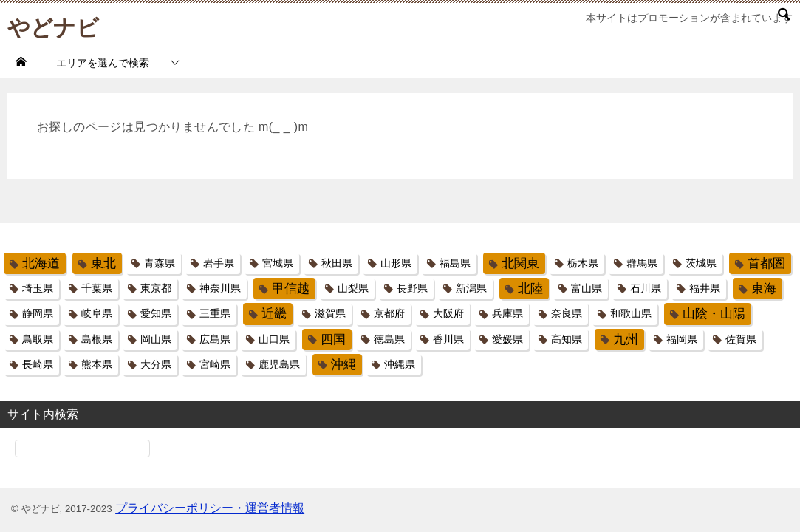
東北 (103, 263)
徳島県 (389, 339)
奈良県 (567, 313)
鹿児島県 (279, 364)
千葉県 (97, 288)
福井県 (705, 288)
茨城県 (701, 263)
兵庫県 (507, 313)
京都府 (389, 313)
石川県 (646, 288)
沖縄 (343, 365)
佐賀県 (741, 339)
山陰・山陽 (714, 314)
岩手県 (219, 263)
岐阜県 (97, 313)
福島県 (455, 263)
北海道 (41, 263)
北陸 (530, 289)
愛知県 (156, 313)
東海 (764, 289)
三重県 (215, 313)
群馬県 (642, 263)
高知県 (567, 339)
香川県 (448, 339)
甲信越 (291, 289)
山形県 (396, 263)
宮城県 (278, 263)
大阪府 (448, 313)
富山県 (587, 288)
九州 (626, 340)
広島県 (215, 339)
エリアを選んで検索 (103, 63)
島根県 (97, 339)
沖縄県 (400, 364)
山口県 (274, 339)
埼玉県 (38, 288)
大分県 (156, 364)
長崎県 (38, 364)
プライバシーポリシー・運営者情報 (210, 508)
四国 (333, 340)
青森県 (160, 263)
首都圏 (766, 263)
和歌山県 (631, 313)
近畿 (274, 314)
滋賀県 (330, 313)
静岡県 (38, 313)
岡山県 (156, 339)
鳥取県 (38, 339)
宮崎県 (215, 364)
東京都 (156, 288)
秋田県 (337, 263)
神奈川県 (220, 288)
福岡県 (682, 339)
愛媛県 (507, 339)
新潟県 (471, 288)
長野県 (412, 288)
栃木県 (583, 263)
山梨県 (353, 288)
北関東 (520, 263)
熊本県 (97, 364)
